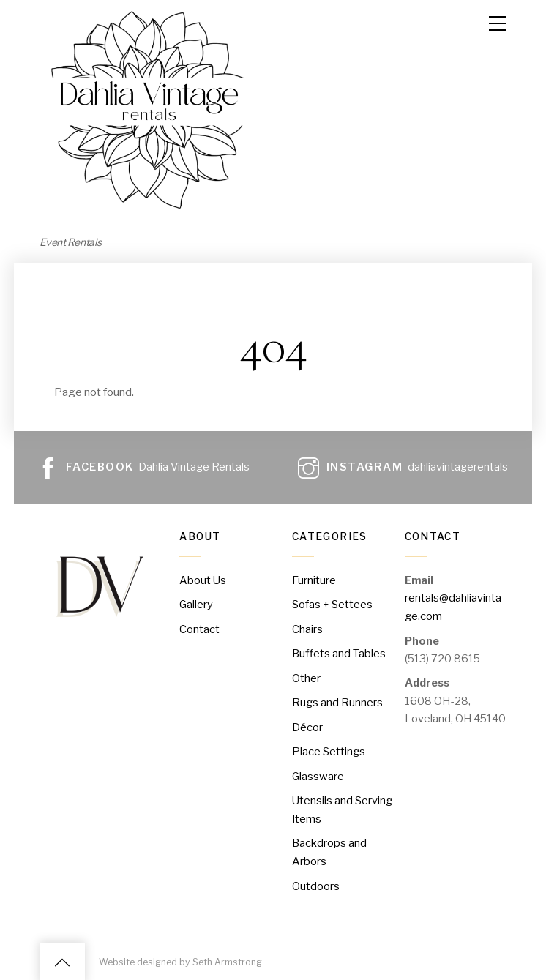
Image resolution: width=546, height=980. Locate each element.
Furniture (314, 580)
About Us (203, 580)
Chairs (307, 628)
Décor (307, 725)
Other (306, 676)
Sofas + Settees (332, 604)
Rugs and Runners (337, 701)
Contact (199, 628)
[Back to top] (62, 960)
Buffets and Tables (339, 652)
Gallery (196, 604)
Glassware (318, 774)
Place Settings (328, 749)
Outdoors (316, 883)
